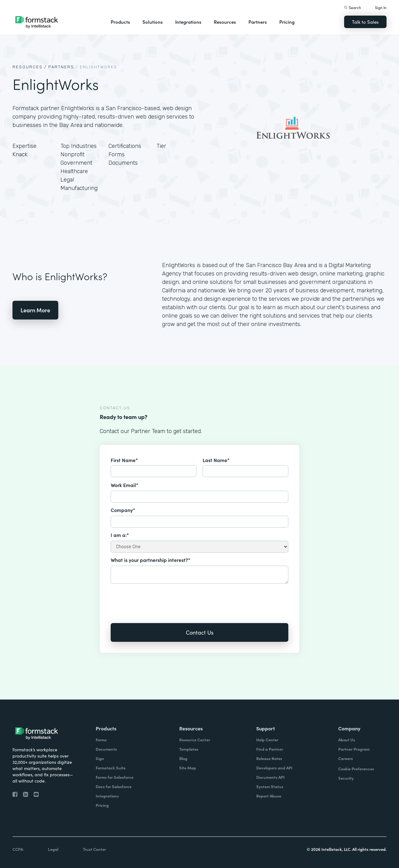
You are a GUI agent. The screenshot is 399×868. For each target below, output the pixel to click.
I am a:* (120, 535)
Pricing (287, 22)
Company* (123, 510)
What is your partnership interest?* (151, 560)
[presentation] (158, 599)
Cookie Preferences (356, 769)
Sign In (381, 7)
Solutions (153, 22)
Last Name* (216, 460)
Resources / (30, 67)
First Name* (124, 460)
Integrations (188, 22)
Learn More (35, 310)
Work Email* (125, 485)
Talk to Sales (365, 22)
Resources (225, 22)
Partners (258, 22)
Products (120, 22)
